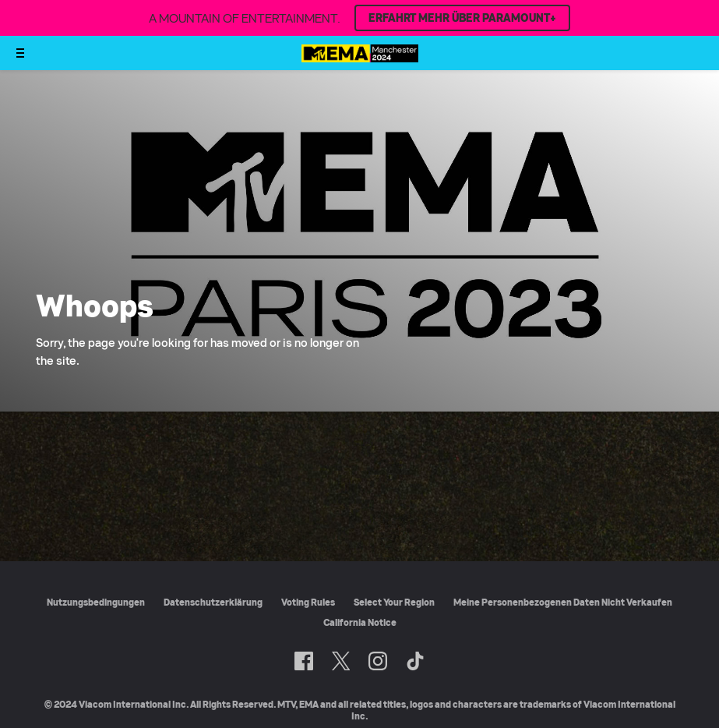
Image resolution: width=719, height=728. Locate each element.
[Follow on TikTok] (415, 661)
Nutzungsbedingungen (96, 602)
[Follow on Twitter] (341, 661)
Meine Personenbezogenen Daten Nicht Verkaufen (563, 602)
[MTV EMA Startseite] (360, 58)
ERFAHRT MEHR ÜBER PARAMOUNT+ (462, 18)
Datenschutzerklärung (213, 602)
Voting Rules (308, 602)
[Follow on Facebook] (304, 661)
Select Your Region (394, 602)
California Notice (360, 622)
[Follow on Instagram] (378, 661)
